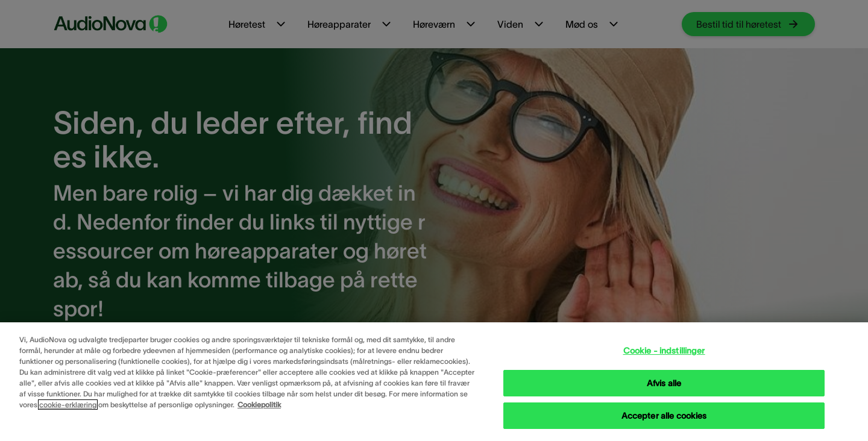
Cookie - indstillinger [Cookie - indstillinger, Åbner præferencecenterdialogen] (664, 351)
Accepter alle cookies (664, 416)
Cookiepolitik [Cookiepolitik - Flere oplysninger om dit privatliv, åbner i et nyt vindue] (259, 405)
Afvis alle (664, 383)
